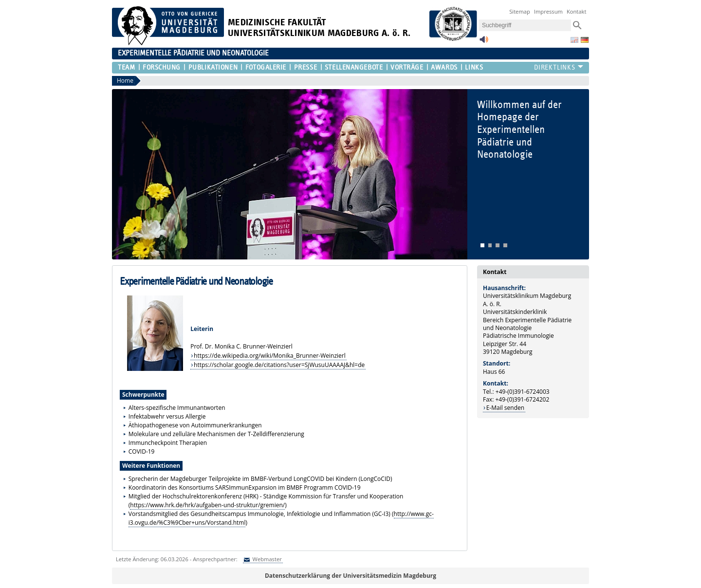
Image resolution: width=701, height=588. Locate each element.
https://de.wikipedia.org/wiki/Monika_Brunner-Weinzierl (270, 356)
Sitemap (520, 11)
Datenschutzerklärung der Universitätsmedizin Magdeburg (350, 576)
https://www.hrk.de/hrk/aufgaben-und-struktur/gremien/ (207, 505)
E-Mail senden (505, 408)
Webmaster (267, 559)
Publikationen (213, 67)
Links (474, 67)
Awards (444, 67)
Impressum (548, 11)
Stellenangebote (354, 67)
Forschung (162, 67)
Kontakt (577, 11)
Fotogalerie (266, 67)
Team (126, 67)
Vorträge (407, 67)
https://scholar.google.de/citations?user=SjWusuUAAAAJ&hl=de (279, 365)
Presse (305, 67)
